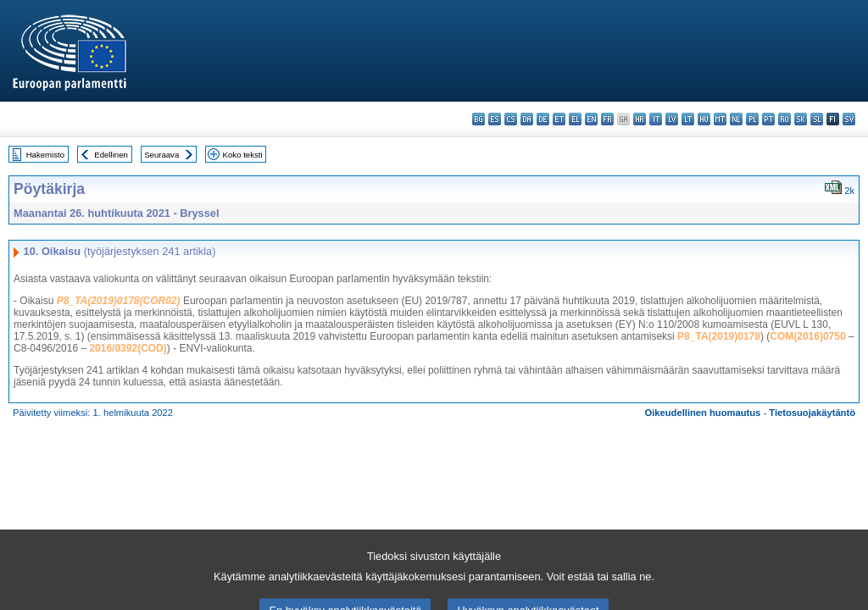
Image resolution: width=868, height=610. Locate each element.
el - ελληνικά (575, 119)
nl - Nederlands (736, 119)
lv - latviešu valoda (672, 119)
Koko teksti (243, 155)
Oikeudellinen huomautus (703, 413)
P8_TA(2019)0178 (719, 336)
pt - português (768, 119)
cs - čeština (511, 119)
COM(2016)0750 (807, 336)
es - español (495, 119)
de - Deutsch (543, 119)
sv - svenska (849, 119)
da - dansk (527, 119)
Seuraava (161, 155)
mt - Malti (720, 119)
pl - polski (752, 119)
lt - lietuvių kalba (688, 119)
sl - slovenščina (817, 119)
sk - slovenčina (801, 119)
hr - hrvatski (640, 119)
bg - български (479, 119)
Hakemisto (45, 155)
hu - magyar (704, 119)
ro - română (785, 119)
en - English (591, 119)
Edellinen (111, 155)
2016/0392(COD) (128, 348)
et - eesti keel (559, 119)
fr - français (607, 119)
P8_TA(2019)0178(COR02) (119, 301)
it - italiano (656, 119)
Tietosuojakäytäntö (812, 413)
